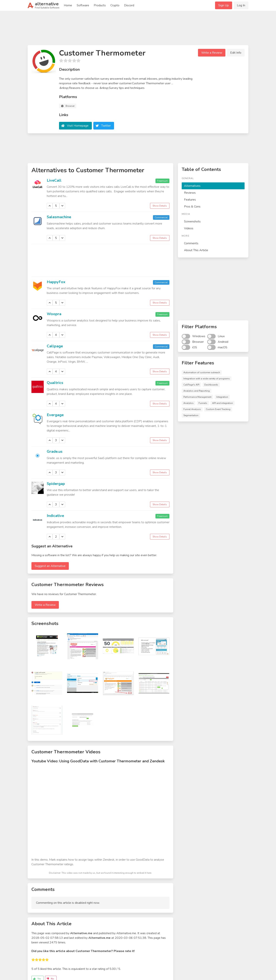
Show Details (160, 206)
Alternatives (192, 186)
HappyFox (56, 282)
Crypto (115, 5)
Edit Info (236, 53)
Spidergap (56, 484)
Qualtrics (55, 383)
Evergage (55, 415)
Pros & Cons (192, 207)
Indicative (55, 516)
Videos (189, 228)
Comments (191, 243)
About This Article (196, 250)
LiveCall (54, 180)
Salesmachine (59, 217)
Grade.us (55, 451)
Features (190, 200)
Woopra (54, 314)
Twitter (106, 126)
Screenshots (192, 221)
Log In (241, 5)
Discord (129, 5)
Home (68, 5)
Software (83, 5)
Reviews (190, 193)
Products (100, 5)
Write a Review (212, 53)
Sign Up (224, 5)
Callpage (55, 346)
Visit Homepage (78, 126)
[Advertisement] (138, 30)
